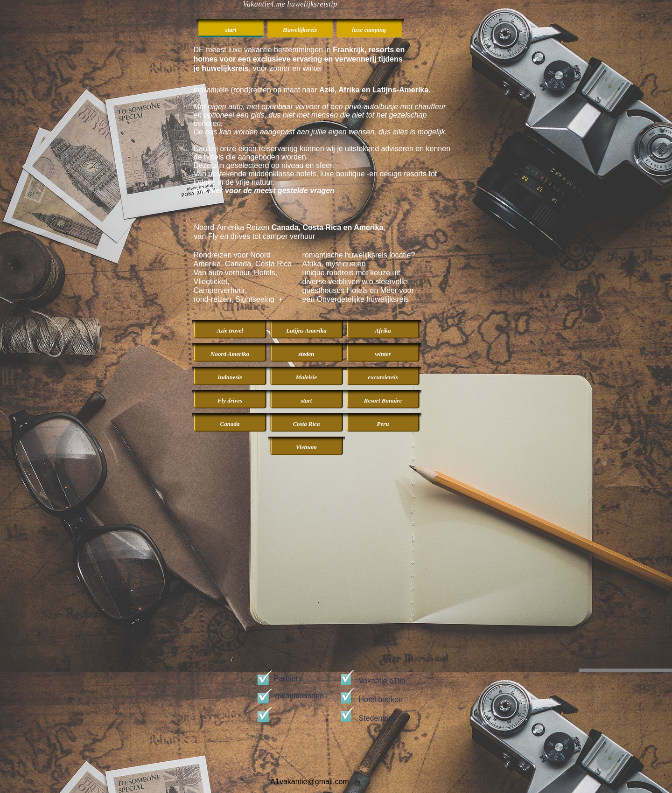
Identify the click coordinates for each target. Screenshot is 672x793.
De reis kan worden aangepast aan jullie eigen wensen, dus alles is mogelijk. (320, 132)
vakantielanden (299, 696)
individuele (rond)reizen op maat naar (312, 90)
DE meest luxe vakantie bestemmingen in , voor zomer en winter (299, 59)
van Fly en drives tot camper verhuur (255, 236)
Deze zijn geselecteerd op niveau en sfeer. (264, 165)
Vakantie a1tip (382, 681)
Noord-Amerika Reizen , (290, 227)
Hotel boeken (381, 699)
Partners (288, 678)
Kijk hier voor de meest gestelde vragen (264, 191)
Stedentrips (378, 718)
